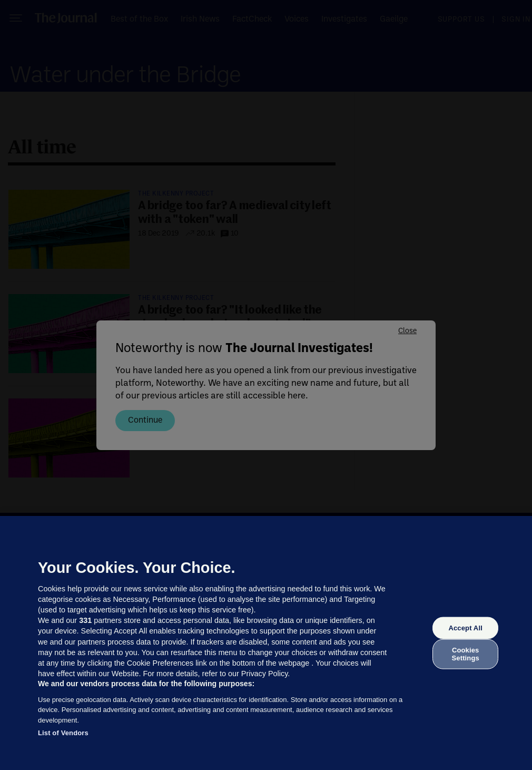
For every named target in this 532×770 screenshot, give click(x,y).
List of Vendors (63, 733)
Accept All (465, 628)
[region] (266, 643)
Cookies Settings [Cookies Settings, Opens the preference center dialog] (466, 654)
